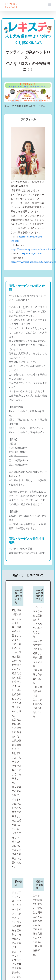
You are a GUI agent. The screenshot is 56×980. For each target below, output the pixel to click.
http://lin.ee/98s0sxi (31, 253)
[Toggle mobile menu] (50, 5)
